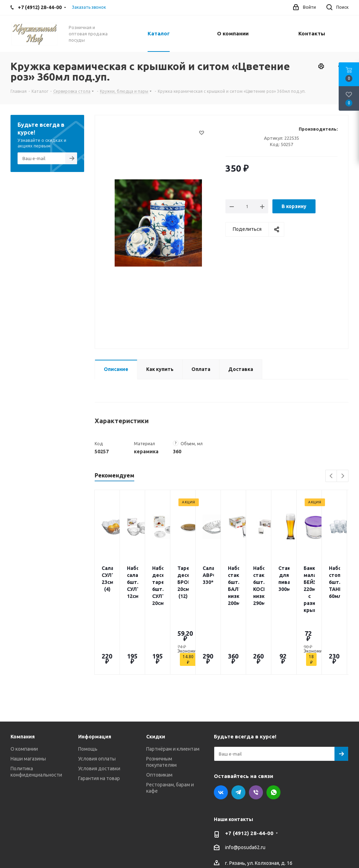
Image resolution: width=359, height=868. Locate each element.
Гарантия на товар (99, 724)
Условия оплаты (97, 704)
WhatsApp (273, 738)
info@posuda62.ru (245, 793)
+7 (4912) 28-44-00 (249, 779)
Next (343, 476)
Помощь (88, 695)
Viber (256, 738)
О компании (24, 695)
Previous (331, 476)
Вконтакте (221, 738)
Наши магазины (28, 704)
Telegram (238, 738)
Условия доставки (99, 714)
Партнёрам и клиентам (173, 695)
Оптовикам (159, 721)
